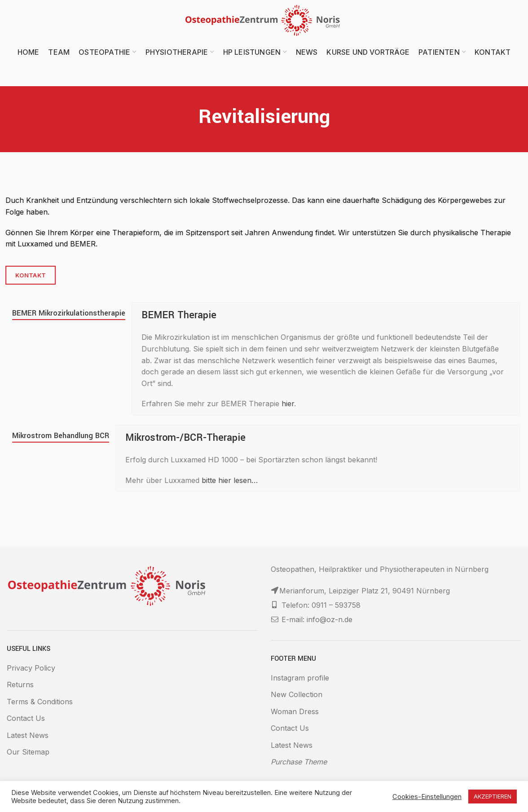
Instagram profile (300, 678)
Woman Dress (295, 711)
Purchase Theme (299, 762)
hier (240, 404)
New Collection (297, 694)
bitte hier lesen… (182, 480)
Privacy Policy (31, 668)
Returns (20, 685)
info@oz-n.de (330, 619)
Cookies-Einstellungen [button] (427, 797)
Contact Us (26, 718)
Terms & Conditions (40, 702)
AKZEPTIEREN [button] (493, 796)
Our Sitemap (28, 752)
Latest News (28, 735)
